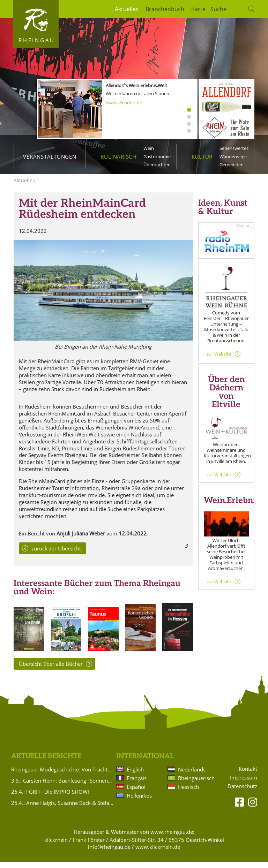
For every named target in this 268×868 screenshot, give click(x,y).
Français (137, 784)
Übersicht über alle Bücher (51, 670)
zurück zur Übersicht (56, 555)
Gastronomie (157, 157)
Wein (149, 148)
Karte (198, 9)
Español (136, 793)
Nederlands (192, 776)
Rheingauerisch (196, 784)
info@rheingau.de (109, 853)
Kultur (202, 157)
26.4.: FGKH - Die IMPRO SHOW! (50, 798)
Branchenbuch (165, 9)
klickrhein (56, 846)
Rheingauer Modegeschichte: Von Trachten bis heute (62, 776)
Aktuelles (127, 9)
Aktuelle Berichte (46, 763)
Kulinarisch (119, 157)
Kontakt (248, 775)
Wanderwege (233, 157)
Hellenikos (139, 802)
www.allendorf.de (124, 102)
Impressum (244, 784)
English (135, 776)
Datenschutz (242, 793)
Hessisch (188, 793)
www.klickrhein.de (158, 853)
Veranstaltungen (50, 157)
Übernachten (157, 165)
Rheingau (37, 40)
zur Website (219, 360)
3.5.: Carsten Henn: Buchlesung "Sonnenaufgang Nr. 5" (62, 787)
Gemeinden (232, 165)
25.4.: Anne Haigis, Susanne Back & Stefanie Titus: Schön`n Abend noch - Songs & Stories (62, 809)
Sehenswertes (234, 148)
